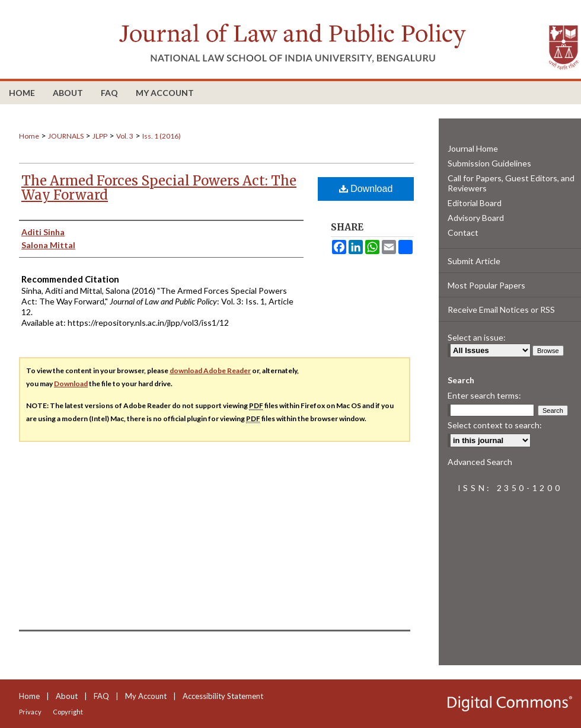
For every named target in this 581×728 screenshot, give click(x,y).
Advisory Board (476, 218)
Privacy (30, 712)
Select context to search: (495, 425)
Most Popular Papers (486, 285)
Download (366, 189)
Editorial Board (475, 203)
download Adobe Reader (210, 371)
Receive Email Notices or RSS (501, 310)
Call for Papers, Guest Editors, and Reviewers (511, 183)
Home (29, 136)
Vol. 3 (125, 136)
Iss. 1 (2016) (162, 136)
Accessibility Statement (223, 696)
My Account (146, 696)
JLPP (100, 136)
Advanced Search (480, 462)
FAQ (101, 696)
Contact (463, 232)
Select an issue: (477, 337)
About (67, 696)
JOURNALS (66, 136)
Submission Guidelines (489, 163)
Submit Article (474, 261)
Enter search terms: (484, 395)
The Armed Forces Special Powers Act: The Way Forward (159, 188)
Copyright (68, 712)
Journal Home (473, 148)
